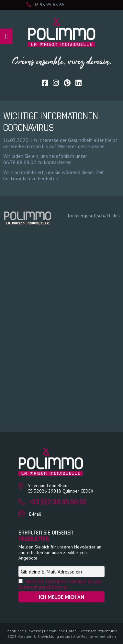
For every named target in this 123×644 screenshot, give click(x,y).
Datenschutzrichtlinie (99, 631)
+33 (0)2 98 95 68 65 (58, 502)
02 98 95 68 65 (45, 5)
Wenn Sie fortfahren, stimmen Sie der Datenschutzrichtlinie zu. (60, 584)
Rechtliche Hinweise (23, 631)
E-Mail (35, 514)
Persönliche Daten (60, 631)
